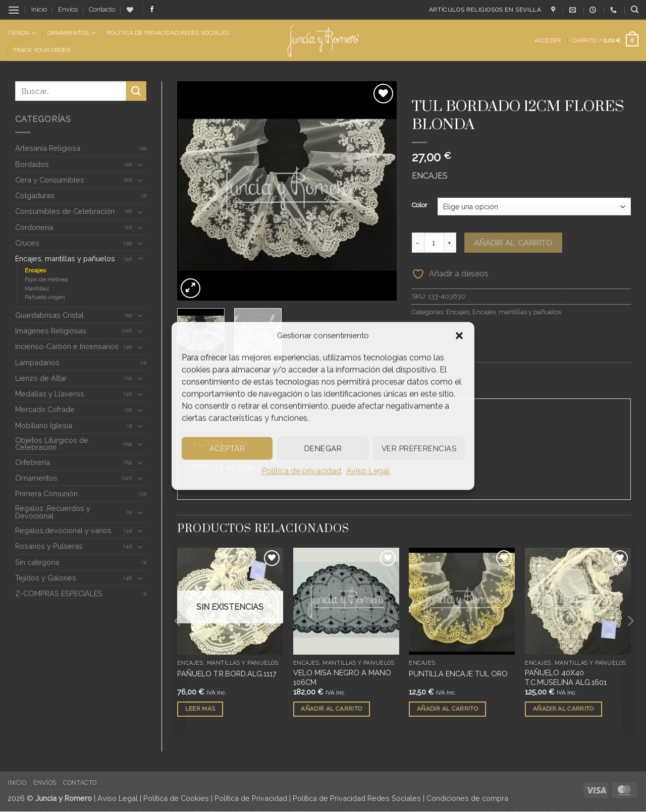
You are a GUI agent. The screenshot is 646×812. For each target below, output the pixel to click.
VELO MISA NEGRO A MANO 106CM (342, 678)
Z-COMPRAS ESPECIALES (59, 593)
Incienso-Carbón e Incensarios (67, 346)
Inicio (39, 9)
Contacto (102, 9)
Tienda (22, 33)
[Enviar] (136, 91)
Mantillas (37, 288)
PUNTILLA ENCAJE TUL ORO (458, 674)
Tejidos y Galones (46, 578)
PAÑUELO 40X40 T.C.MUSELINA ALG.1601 (566, 678)
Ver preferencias (419, 448)
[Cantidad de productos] (434, 243)
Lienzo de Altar (41, 378)
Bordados (32, 164)
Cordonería (34, 227)
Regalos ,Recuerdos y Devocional (53, 512)
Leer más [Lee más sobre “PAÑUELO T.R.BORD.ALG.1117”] (200, 709)
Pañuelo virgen (45, 297)
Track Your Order (42, 50)
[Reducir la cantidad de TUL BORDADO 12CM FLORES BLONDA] (418, 243)
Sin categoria (37, 562)
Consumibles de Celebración (65, 211)
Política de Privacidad (251, 799)
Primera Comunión (46, 494)
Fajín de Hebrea (46, 279)
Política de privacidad (301, 471)
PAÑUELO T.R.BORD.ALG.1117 (227, 674)
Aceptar (227, 448)
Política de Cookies (176, 799)
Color (420, 205)
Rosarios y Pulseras (49, 546)
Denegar (323, 448)
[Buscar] (635, 10)
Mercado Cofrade (45, 409)
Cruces (27, 243)
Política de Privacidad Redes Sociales (168, 33)
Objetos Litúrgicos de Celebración (52, 444)
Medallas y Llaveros (50, 394)
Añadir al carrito (513, 243)
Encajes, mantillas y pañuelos (65, 258)
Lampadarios (37, 362)
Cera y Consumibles (50, 180)
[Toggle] (140, 164)
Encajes (35, 270)
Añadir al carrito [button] (331, 709)
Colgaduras (35, 195)
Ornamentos (72, 33)
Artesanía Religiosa (48, 148)
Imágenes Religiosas (51, 331)
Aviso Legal (368, 471)
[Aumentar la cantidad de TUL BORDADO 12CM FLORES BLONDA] (450, 243)
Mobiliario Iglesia (44, 425)
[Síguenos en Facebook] (152, 10)
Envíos (68, 9)
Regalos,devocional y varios (63, 530)
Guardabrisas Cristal (49, 315)
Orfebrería (33, 462)
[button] (459, 335)
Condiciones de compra (467, 799)
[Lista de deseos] (130, 10)
